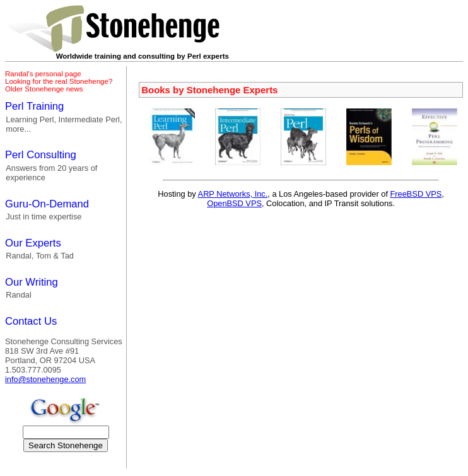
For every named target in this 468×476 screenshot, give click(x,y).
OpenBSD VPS (234, 203)
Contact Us (31, 321)
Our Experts (33, 243)
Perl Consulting (41, 155)
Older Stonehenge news (44, 89)
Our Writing (32, 282)
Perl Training (34, 106)
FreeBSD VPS (416, 194)
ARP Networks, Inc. (233, 194)
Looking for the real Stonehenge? (59, 81)
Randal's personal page (43, 74)
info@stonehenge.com (45, 379)
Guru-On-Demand (47, 204)
